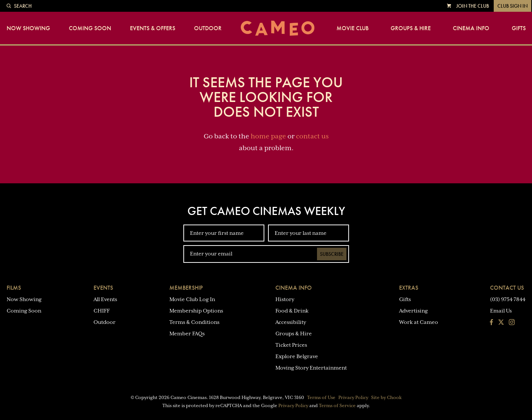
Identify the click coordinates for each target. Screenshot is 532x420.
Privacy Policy (353, 398)
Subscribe (332, 254)
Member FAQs (187, 333)
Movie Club (353, 28)
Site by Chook (386, 398)
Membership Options (196, 311)
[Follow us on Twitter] (501, 323)
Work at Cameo (419, 322)
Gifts (519, 28)
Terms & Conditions (194, 322)
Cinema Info (471, 28)
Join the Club (473, 6)
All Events (105, 299)
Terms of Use (321, 398)
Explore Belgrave (297, 356)
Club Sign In (512, 6)
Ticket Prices (291, 345)
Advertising (413, 311)
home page (268, 136)
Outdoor (208, 28)
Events (103, 288)
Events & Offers (153, 28)
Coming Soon (90, 28)
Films (14, 288)
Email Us (501, 311)
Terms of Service (337, 406)
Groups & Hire (411, 28)
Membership (186, 288)
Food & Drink (292, 311)
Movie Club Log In (192, 299)
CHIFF (102, 311)
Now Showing (28, 28)
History (285, 299)
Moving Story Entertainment (311, 368)
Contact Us (507, 288)
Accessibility (291, 322)
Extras (409, 288)
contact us (312, 136)
